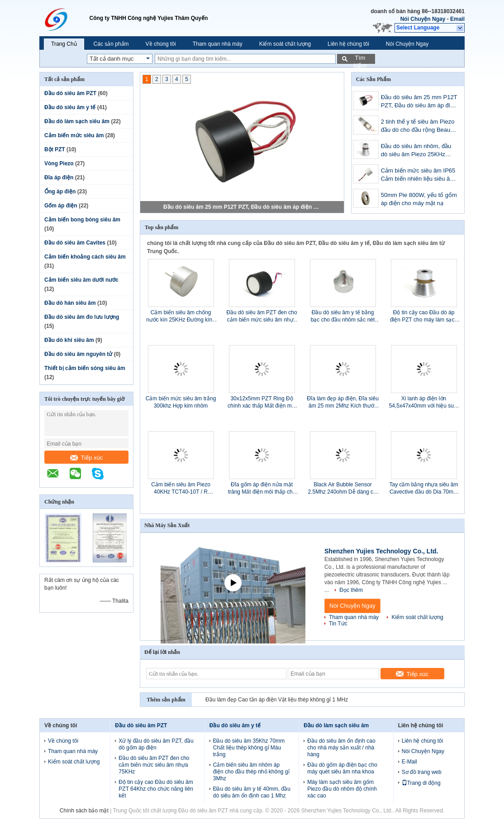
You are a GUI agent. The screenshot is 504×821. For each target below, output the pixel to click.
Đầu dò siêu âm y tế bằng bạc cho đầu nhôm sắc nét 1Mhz (343, 316)
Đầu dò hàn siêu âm (70, 303)
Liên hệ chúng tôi (348, 44)
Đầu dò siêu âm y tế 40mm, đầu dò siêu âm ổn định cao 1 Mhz (252, 792)
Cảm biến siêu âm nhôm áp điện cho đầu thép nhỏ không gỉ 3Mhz (251, 772)
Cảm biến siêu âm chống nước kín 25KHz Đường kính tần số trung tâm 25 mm (181, 316)
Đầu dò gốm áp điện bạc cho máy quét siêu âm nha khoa (342, 768)
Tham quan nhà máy (218, 44)
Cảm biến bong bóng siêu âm (82, 220)
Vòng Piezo (59, 163)
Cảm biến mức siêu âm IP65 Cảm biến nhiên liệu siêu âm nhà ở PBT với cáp (418, 175)
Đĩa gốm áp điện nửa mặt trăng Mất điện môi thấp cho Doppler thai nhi (262, 488)
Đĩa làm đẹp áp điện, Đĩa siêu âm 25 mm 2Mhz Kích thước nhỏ (343, 402)
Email (457, 19)
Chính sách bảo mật (84, 811)
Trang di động (421, 783)
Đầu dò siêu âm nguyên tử (78, 354)
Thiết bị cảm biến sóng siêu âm (85, 368)
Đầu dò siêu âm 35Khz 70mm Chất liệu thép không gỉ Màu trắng (249, 748)
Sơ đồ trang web (422, 772)
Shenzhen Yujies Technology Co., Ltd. (381, 551)
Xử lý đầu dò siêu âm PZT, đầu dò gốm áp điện (156, 744)
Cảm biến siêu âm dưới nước (81, 280)
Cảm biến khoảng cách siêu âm (85, 257)
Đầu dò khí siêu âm (69, 340)
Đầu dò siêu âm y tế (70, 107)
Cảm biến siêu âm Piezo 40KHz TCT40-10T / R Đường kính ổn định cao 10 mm (181, 488)
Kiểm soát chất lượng (285, 44)
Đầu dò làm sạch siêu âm (77, 121)
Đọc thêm (351, 590)
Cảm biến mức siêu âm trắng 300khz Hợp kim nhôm (181, 402)
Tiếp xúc (86, 458)
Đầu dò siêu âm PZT (70, 93)
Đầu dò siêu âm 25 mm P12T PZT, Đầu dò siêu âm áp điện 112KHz (242, 207)
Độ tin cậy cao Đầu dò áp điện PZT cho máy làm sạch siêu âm (424, 316)
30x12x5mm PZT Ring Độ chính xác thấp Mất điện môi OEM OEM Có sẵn (262, 402)
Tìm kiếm (360, 59)
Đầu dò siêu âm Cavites (75, 243)
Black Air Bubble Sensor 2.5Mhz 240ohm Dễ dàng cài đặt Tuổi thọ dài (343, 488)
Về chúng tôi (161, 44)
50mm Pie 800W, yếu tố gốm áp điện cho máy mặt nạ (419, 199)
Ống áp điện (60, 192)
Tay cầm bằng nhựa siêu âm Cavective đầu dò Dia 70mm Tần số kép (423, 488)
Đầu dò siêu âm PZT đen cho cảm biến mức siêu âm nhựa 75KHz (262, 316)
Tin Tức (338, 624)
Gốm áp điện (61, 206)
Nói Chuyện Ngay (423, 19)
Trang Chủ (64, 44)
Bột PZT (55, 149)
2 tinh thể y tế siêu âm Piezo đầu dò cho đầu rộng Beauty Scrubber (418, 127)
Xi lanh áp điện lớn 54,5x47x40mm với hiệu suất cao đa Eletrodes (424, 402)
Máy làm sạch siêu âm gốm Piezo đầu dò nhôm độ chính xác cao (342, 789)
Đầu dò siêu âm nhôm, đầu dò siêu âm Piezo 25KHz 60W (416, 151)
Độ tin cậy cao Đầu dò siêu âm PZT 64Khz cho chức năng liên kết (156, 789)
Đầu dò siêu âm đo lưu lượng (82, 317)
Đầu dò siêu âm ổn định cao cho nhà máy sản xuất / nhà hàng (341, 748)
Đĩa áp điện (59, 178)
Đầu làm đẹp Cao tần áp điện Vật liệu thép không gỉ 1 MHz (277, 700)
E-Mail (409, 762)
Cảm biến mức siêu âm (74, 135)
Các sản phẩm (111, 44)
